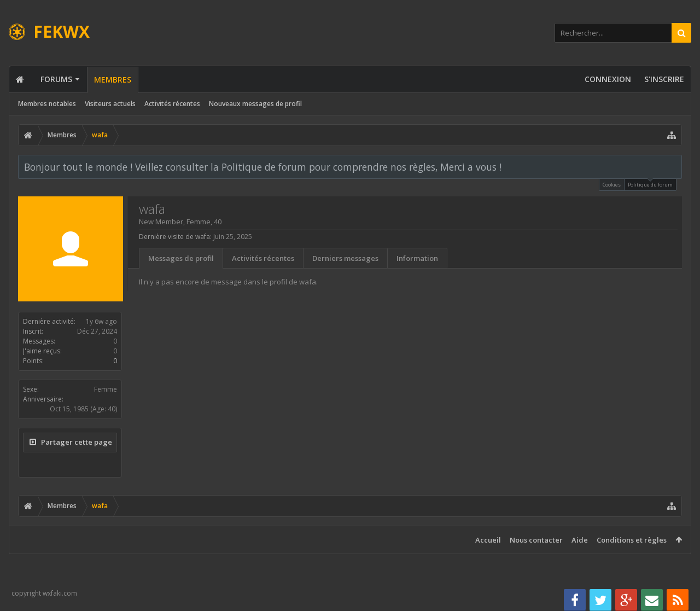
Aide (580, 540)
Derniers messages (345, 258)
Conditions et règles (632, 540)
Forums (56, 79)
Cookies (612, 185)
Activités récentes (172, 104)
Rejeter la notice (674, 166)
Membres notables (47, 104)
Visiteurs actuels (110, 104)
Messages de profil (181, 258)
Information (417, 258)
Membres (113, 80)
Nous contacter (536, 540)
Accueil (488, 540)
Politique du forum (650, 184)
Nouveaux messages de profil (255, 104)
